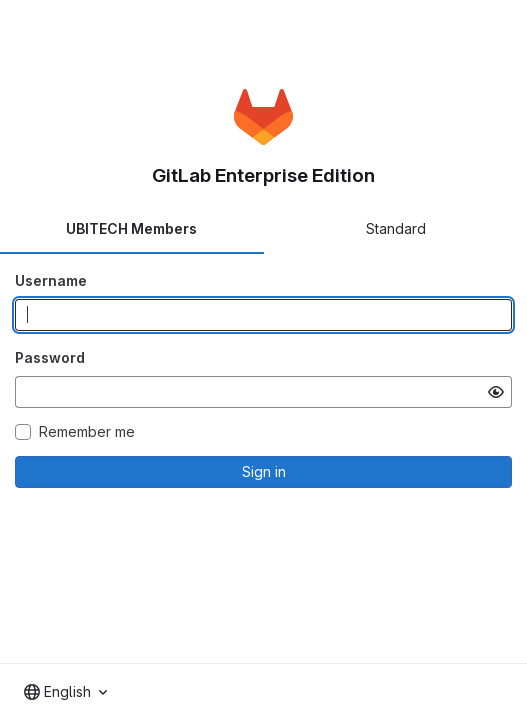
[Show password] (496, 392)
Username (51, 280)
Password (50, 357)
